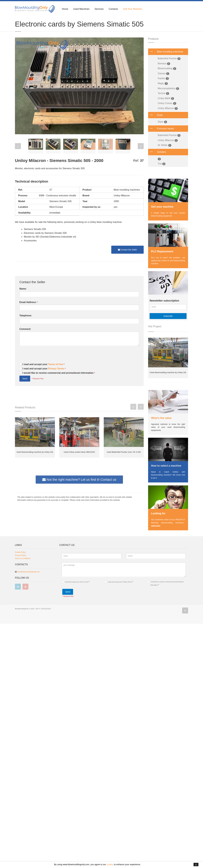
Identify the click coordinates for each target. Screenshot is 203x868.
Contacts (113, 9)
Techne (163, 102)
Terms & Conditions (23, 803)
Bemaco (164, 72)
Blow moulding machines (166, 60)
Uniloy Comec (167, 112)
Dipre (162, 130)
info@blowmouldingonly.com (28, 816)
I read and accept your (43, 373)
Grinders (157, 160)
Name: (23, 297)
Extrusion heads (161, 137)
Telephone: (26, 324)
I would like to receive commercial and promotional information (59, 381)
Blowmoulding (167, 77)
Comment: (25, 337)
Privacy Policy (20, 800)
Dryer (155, 123)
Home (65, 9)
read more (156, 534)
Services (99, 9)
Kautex (163, 87)
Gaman (163, 82)
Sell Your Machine (132, 9)
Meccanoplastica (168, 97)
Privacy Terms (56, 377)
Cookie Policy (20, 796)
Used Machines (81, 9)
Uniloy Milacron (168, 117)
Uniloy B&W (166, 107)
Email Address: (29, 311)
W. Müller (165, 154)
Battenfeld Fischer (169, 67)
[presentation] (42, 363)
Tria (162, 172)
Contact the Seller (127, 258)
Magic (163, 92)
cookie (110, 864)
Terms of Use (56, 373)
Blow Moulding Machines (32, 20)
